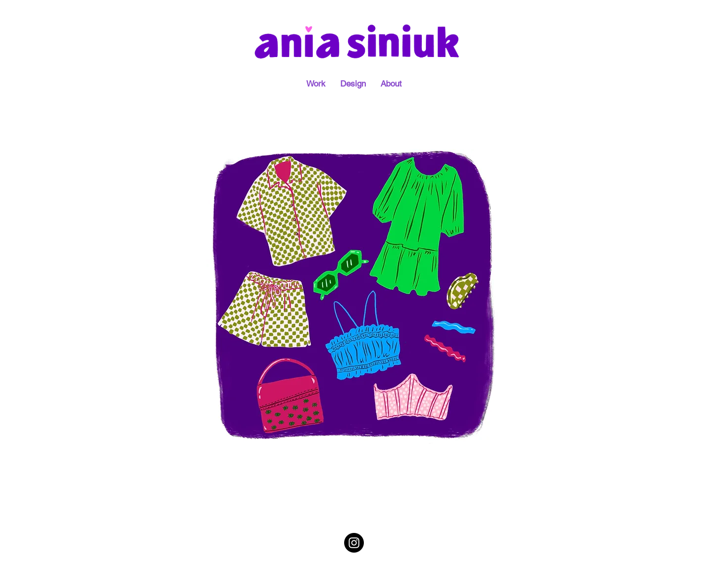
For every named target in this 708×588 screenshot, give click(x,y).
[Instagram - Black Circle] (354, 543)
